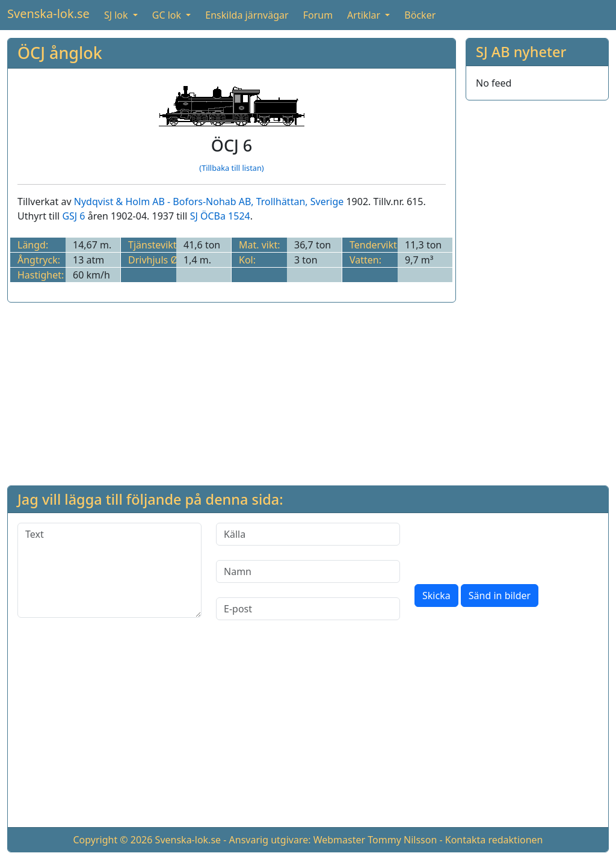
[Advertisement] (537, 291)
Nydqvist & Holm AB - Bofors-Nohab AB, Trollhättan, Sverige (209, 202)
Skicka (436, 596)
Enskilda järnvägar (247, 15)
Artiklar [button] (365, 15)
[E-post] (308, 609)
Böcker (420, 15)
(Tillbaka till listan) (231, 168)
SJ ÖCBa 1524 (220, 216)
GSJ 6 (73, 216)
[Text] (109, 570)
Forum (318, 15)
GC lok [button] (168, 15)
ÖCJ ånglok (60, 53)
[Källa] (308, 534)
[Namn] (308, 571)
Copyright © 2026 (112, 840)
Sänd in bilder (500, 596)
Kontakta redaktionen (494, 840)
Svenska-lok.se (48, 14)
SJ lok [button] (117, 15)
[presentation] (506, 546)
